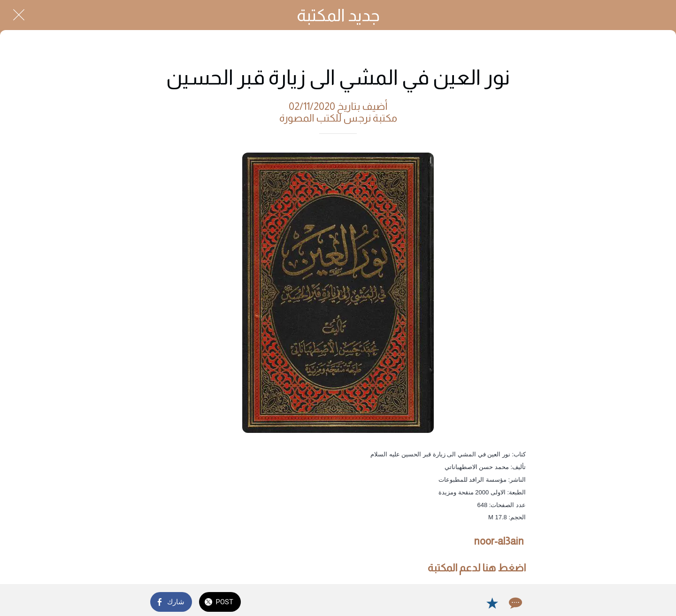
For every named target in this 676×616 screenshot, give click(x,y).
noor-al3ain (499, 541)
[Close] (19, 15)
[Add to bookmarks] (492, 603)
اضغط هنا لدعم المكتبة (477, 568)
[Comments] (515, 603)
